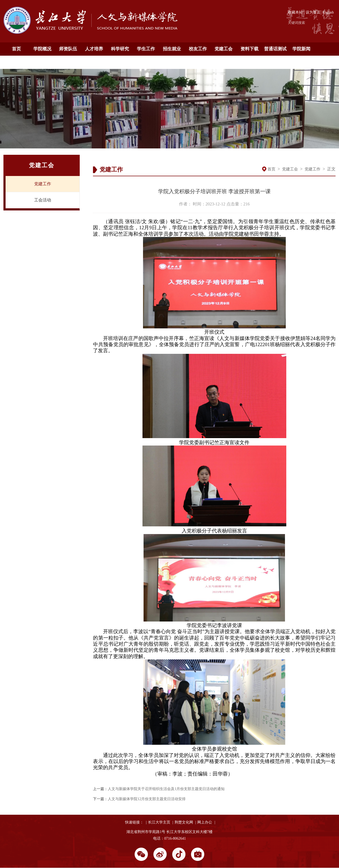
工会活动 (43, 200)
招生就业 (172, 49)
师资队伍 (68, 49)
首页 (16, 49)
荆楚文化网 (184, 822)
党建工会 (224, 49)
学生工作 (146, 49)
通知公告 (16, 62)
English (328, 12)
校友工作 (198, 49)
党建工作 (43, 184)
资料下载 (249, 49)
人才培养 (94, 49)
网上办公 (205, 822)
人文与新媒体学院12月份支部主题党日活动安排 (147, 799)
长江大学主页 (159, 822)
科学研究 (120, 49)
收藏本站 (295, 12)
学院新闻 (301, 49)
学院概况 (42, 49)
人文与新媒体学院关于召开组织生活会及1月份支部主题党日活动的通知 (166, 789)
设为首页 (313, 12)
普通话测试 (275, 49)
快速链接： (134, 822)
